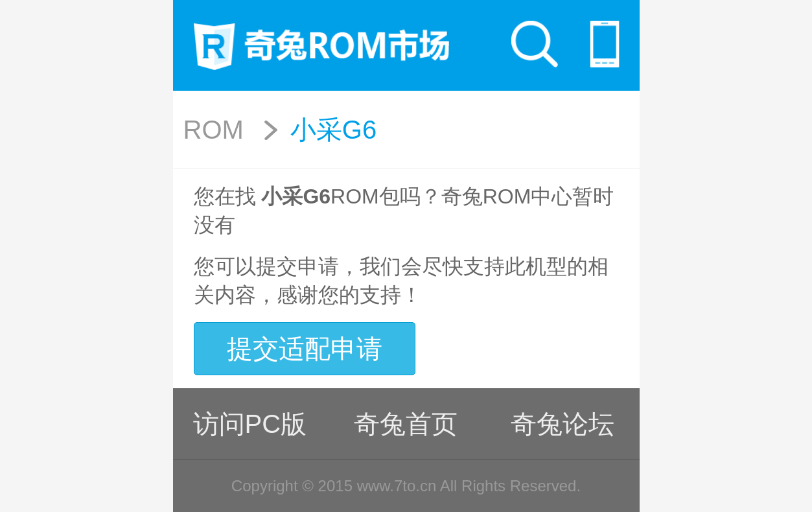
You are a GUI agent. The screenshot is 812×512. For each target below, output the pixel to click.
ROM (214, 130)
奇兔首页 (406, 424)
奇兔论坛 (563, 424)
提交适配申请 (305, 349)
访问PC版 (250, 424)
